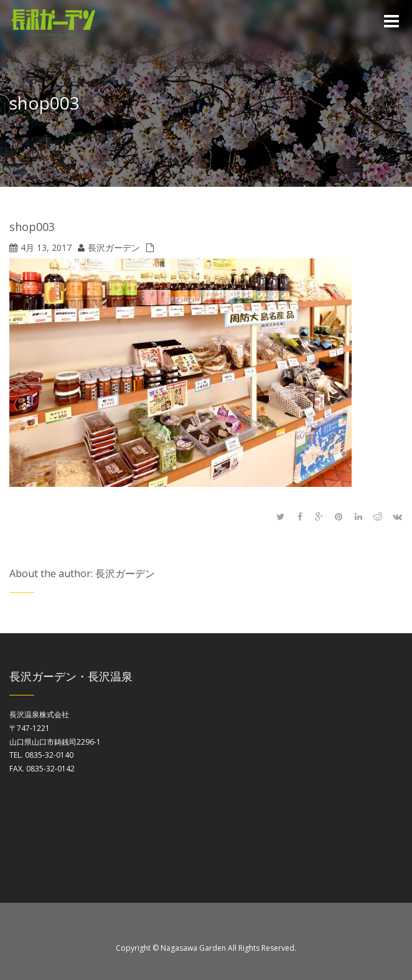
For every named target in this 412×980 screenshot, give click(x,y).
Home (392, 106)
